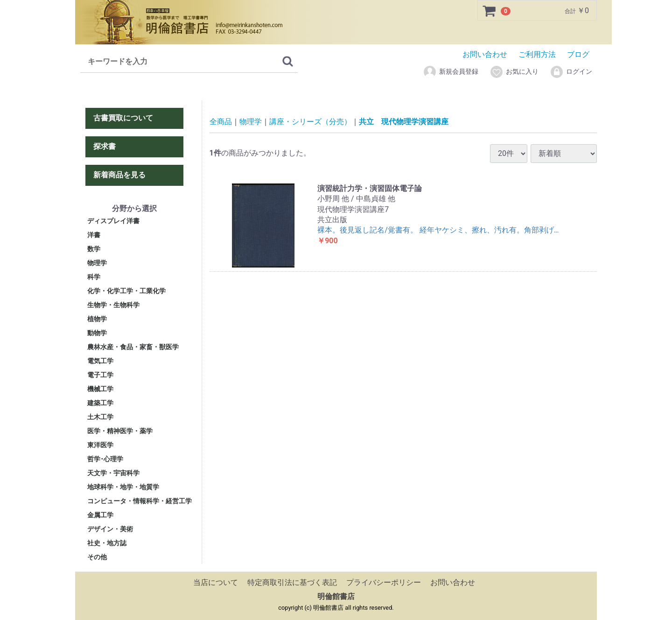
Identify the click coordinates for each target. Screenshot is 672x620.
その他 (97, 557)
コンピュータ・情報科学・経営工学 (140, 501)
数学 (94, 249)
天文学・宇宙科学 (113, 473)
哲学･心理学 (105, 459)
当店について (216, 582)
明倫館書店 (336, 596)
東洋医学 (100, 445)
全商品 (221, 122)
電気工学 (100, 361)
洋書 (94, 235)
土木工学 (100, 417)
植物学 (97, 319)
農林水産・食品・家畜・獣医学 (133, 347)
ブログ (578, 54)
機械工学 (100, 389)
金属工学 (100, 515)
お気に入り (514, 72)
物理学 (97, 263)
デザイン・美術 (110, 529)
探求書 (105, 146)
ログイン (571, 72)
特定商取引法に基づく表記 (292, 582)
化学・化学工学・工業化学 (126, 291)
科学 (94, 277)
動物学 (97, 333)
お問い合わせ (485, 54)
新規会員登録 (451, 72)
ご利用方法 (537, 54)
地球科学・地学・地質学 (123, 487)
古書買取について (123, 118)
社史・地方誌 (107, 543)
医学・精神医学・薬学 (120, 431)
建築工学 (100, 403)
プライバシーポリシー (384, 582)
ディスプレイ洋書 (113, 221)
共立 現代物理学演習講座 (404, 122)
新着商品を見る (119, 174)
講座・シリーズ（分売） (310, 122)
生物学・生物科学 (113, 305)
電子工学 (100, 375)
